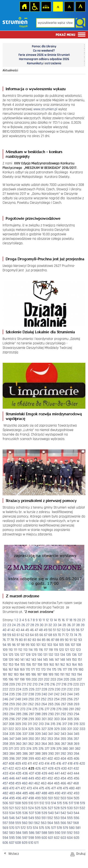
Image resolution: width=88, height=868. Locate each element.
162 (63, 665)
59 (9, 635)
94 (4, 645)
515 (59, 803)
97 (18, 645)
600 (44, 838)
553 (57, 818)
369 (77, 744)
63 (27, 635)
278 (53, 709)
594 (5, 838)
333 (82, 729)
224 (19, 689)
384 (12, 754)
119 (56, 650)
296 (12, 719)
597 (25, 838)
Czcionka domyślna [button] (58, 6)
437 (31, 773)
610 (31, 843)
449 (31, 778)
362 (31, 744)
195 (5, 679)
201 (40, 679)
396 (12, 759)
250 (31, 699)
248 (18, 699)
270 (5, 709)
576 (48, 828)
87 (53, 640)
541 (57, 813)
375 (35, 749)
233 (77, 689)
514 (54, 803)
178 (70, 670)
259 (12, 704)
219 (70, 684)
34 (60, 625)
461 (31, 783)
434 (12, 773)
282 (78, 709)
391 (57, 754)
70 (59, 635)
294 (77, 714)
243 (63, 694)
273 (23, 709)
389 (44, 754)
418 (70, 764)
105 (61, 645)
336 (19, 734)
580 (72, 828)
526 (44, 808)
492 (70, 793)
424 (24, 768)
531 (76, 808)
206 (73, 679)
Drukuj (81, 854)
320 (82, 724)
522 (18, 808)
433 (5, 773)
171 (33, 670)
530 (70, 808)
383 (5, 754)
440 (51, 773)
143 (34, 660)
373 (23, 749)
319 (76, 724)
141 (22, 660)
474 (35, 788)
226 (32, 689)
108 (78, 645)
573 (29, 828)
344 (70, 734)
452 (50, 778)
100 (33, 645)
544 (77, 813)
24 (14, 625)
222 (5, 689)
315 (53, 724)
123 (78, 650)
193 (74, 674)
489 (51, 793)
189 (51, 674)
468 (76, 783)
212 (29, 684)
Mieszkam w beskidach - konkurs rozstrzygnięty (34, 154)
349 (25, 739)
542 (63, 813)
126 (17, 655)
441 (57, 773)
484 (19, 793)
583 (12, 833)
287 (31, 714)
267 (64, 704)
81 (25, 640)
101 (38, 645)
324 (24, 729)
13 (51, 620)
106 (67, 645)
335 (12, 734)
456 (77, 778)
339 (38, 734)
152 (5, 665)
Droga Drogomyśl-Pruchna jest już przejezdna (45, 259)
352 (44, 739)
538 (38, 813)
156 (29, 665)
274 (29, 709)
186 (34, 674)
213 (35, 684)
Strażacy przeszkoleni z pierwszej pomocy (41, 501)
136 (74, 655)
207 (79, 679)
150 (74, 660)
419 (76, 764)
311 (30, 724)
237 (25, 694)
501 (51, 798)
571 (17, 828)
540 (51, 813)
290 (51, 714)
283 (5, 714)
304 (63, 719)
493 (77, 793)
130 (40, 655)
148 (63, 660)
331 (70, 729)
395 (5, 759)
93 (80, 640)
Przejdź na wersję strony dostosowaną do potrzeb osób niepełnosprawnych (35, 6)
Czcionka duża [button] (80, 6)
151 (80, 660)
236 (19, 694)
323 (18, 729)
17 (67, 620)
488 (44, 793)
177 (65, 670)
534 (12, 813)
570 (12, 828)
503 (63, 798)
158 (40, 665)
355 (63, 739)
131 (45, 655)
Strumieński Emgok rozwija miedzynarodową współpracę (44, 416)
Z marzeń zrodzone (22, 596)
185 (28, 674)
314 (47, 724)
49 (46, 630)
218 (64, 684)
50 (50, 630)
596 (19, 838)
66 (41, 635)
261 (25, 704)
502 (57, 798)
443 (70, 773)
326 (38, 729)
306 (77, 719)
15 (59, 620)
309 (18, 724)
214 (41, 684)
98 (23, 645)
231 (64, 689)
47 (36, 630)
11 (44, 620)
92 (75, 640)
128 (28, 655)
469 (5, 788)
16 (63, 620)
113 (25, 650)
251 (37, 699)
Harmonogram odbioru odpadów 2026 (44, 59)
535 (19, 813)
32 (50, 625)
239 (38, 694)
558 (11, 823)
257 (76, 699)
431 (70, 768)
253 (50, 699)
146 (51, 660)
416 (59, 764)
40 (4, 630)
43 (18, 630)
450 (38, 778)
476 (48, 788)
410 (24, 764)
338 (31, 734)
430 (64, 768)
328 (50, 729)
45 (27, 630)
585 (25, 833)
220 (76, 684)
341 (51, 734)
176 (59, 670)
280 (65, 709)
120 (61, 650)
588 (44, 833)
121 (67, 650)
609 (25, 843)
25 (19, 625)
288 (38, 714)
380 (65, 749)
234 (5, 694)
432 (76, 768)
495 (12, 798)
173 (43, 670)
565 (57, 823)
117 (46, 650)
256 (70, 699)
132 (51, 655)
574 (35, 828)
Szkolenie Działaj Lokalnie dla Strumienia (40, 332)
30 (42, 625)
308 (11, 724)
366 (57, 744)
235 (12, 694)
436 (25, 773)
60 (14, 635)
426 (38, 768)
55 (73, 630)
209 (12, 684)
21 (83, 620)
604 (70, 838)
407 (5, 764)
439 (44, 773)
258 (5, 704)
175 (54, 670)
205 (66, 679)
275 (35, 709)
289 (44, 714)
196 (11, 679)
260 (19, 704)
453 (57, 778)
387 (31, 754)
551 (44, 818)
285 (19, 714)
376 (41, 749)
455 (70, 778)
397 (18, 759)
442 (63, 773)
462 (37, 783)
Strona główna (24, 6)
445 (5, 778)
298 (25, 719)
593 (77, 833)
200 (34, 679)
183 (16, 674)
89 (62, 640)
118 (51, 650)
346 (5, 739)
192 (68, 674)
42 (13, 630)
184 (22, 674)
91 (71, 640)
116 (41, 650)
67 (46, 635)
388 (38, 754)
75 (80, 635)
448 (25, 778)
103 (50, 645)
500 (44, 798)
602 (57, 838)
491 (64, 793)
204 (60, 679)
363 (38, 744)
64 (32, 635)
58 (4, 635)
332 (76, 729)
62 (23, 635)
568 (76, 823)
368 (70, 744)
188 (45, 674)
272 (17, 709)
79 (16, 640)
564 (50, 823)
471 (17, 788)
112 (20, 650)
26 (23, 625)
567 (70, 823)
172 (38, 670)
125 (11, 655)
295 (5, 719)
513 (48, 803)
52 (59, 630)
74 (76, 635)
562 (37, 823)
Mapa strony (46, 6)
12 (47, 620)
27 (28, 625)
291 (57, 714)
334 (5, 734)
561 (31, 823)
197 (17, 679)
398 (25, 759)
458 (11, 783)
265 (51, 704)
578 (59, 828)
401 (44, 759)
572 (23, 828)
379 (59, 749)
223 (12, 689)
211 (24, 684)
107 (73, 645)
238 (31, 694)
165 (80, 665)
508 (18, 803)
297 (18, 719)
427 (44, 768)
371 (11, 749)
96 (14, 645)
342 (57, 734)
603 (63, 838)
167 (11, 670)
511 (36, 803)
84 (39, 640)
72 (67, 635)
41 (9, 630)
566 (63, 823)
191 (62, 674)
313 (41, 724)
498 (31, 798)
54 (68, 630)
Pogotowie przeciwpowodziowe (33, 218)
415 (53, 764)
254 (57, 699)
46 (32, 630)
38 (78, 625)
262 (31, 704)
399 (31, 759)
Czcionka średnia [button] (69, 6)
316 (59, 724)
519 (82, 803)
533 (5, 813)
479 (65, 788)
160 (52, 665)
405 (70, 759)
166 (5, 670)
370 (5, 749)
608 (18, 843)
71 (63, 635)
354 (57, 739)
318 (70, 724)
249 (25, 699)
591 (64, 833)
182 (10, 674)
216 (53, 684)
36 (69, 625)
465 (57, 783)
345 (77, 734)
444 (77, 773)
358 (5, 744)
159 (46, 665)
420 (82, 764)
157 (34, 665)
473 (29, 788)
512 (42, 803)
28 (32, 625)
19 (75, 620)
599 (38, 838)
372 (17, 749)
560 (25, 823)
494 (5, 798)
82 (30, 640)
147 (57, 660)
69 (55, 635)
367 (64, 744)
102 (44, 645)
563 (44, 823)
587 (38, 833)
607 (12, 843)
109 (5, 650)
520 (5, 808)
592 (70, 833)
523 (24, 808)
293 (70, 714)
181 (5, 674)
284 (12, 714)
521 (12, 808)
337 (25, 734)
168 (16, 670)
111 (15, 650)
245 (77, 694)
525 (38, 808)
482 (5, 793)
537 (31, 813)
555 (70, 818)
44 (23, 630)
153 (11, 665)
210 (18, 684)
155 (23, 665)
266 (57, 704)
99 (27, 645)
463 (44, 783)
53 (64, 630)
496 (19, 798)
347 (12, 739)
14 (55, 620)
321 (5, 729)
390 (51, 754)
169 (22, 670)
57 (82, 630)
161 (57, 665)
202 (47, 679)
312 (35, 724)
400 (38, 759)
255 (63, 699)
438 (38, 773)
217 (58, 684)
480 (72, 788)
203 (53, 679)
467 (70, 783)
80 (21, 640)
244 (70, 694)
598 (31, 838)
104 (55, 645)
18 (71, 620)
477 (54, 788)
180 (81, 670)
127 (22, 655)
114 (31, 650)
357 (76, 739)
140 (17, 660)
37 (73, 625)
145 (45, 660)
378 (53, 749)
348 (18, 739)
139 (11, 660)
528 (57, 808)
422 (11, 768)
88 (57, 640)
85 (44, 640)
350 (31, 739)
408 (11, 764)
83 (34, 640)
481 (78, 788)
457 (5, 783)
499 (38, 798)
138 (5, 660)
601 (51, 838)
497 (25, 798)
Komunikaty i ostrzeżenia (44, 63)
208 (5, 684)
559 (18, 823)
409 (18, 764)
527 (50, 808)
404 (63, 759)
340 (44, 734)
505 (77, 798)
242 (57, 694)
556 (77, 818)
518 (77, 803)
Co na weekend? (44, 51)
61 (18, 635)
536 (25, 813)
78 (12, 640)
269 (77, 704)
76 (4, 640)
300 (38, 719)
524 (31, 808)
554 (63, 818)
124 (5, 655)
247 (12, 699)
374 (29, 749)
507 (12, 803)
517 (71, 803)
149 (68, 660)
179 (75, 670)
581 (78, 828)
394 (77, 754)
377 (47, 749)
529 (63, 808)
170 (28, 670)
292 (63, 714)
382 (78, 749)
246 (5, 699)
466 (63, 783)
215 (47, 684)
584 (19, 833)
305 (70, 719)
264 (44, 704)
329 (57, 729)
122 (72, 650)
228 (44, 689)
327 (44, 729)
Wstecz (14, 854)
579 (65, 828)
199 (28, 679)
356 (70, 739)
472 (23, 788)
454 (63, 778)
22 (4, 625)
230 (57, 689)
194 (79, 674)
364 (44, 744)
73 (71, 635)
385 (19, 754)
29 (37, 625)
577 (54, 828)
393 (70, 754)
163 (68, 665)
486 (32, 793)
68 (50, 635)
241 (51, 694)
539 (44, 813)
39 (83, 625)
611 (36, 843)
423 (18, 768)
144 (40, 660)
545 (5, 818)
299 (31, 719)
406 (77, 759)
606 (5, 843)
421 (5, 768)
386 (25, 754)
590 (57, 833)
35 (64, 625)
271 (11, 709)
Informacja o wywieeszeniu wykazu (36, 89)
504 (70, 798)
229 (51, 689)
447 (18, 778)
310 (24, 724)
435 (19, 773)
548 (25, 818)
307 (5, 724)
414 (47, 764)
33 (55, 625)
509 (25, 803)
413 (41, 764)
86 (48, 640)
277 (47, 709)
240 (44, 694)
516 (65, 803)
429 (57, 768)
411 (30, 764)
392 (63, 754)
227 (38, 689)
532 (82, 808)
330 (63, 729)
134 (63, 655)
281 (71, 709)
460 (25, 783)
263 (38, 704)
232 (70, 689)
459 (18, 783)
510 (31, 803)
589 (51, 833)
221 (82, 684)
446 (12, 778)
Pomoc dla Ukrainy (44, 46)
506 (5, 803)
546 (12, 818)
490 (57, 793)
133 (57, 655)
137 (80, 655)
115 (36, 650)
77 (8, 640)
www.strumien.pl (45, 109)
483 (12, 793)
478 (59, 788)
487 (38, 793)
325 (31, 729)
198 (22, 679)
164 (74, 665)
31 (46, 625)
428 (51, 768)
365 (51, 744)
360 (19, 744)
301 (44, 719)
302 (50, 719)
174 (49, 670)
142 (28, 660)
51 (55, 630)
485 (25, 793)
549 (31, 818)
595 (12, 838)
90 (67, 640)
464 (50, 783)
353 (50, 739)
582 (5, 833)
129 (34, 655)
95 (9, 645)
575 (42, 828)
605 (77, 838)
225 (25, 689)
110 (11, 650)
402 (50, 759)
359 (12, 744)
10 (40, 620)
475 (42, 788)
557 (5, 823)
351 (37, 739)
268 (70, 704)
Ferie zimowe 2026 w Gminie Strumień (44, 55)
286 (25, 714)
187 (39, 674)
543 (70, 813)
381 (71, 749)
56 (78, 630)
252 (44, 699)
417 (64, 764)
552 (50, 818)
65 (37, 635)
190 (57, 674)
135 (68, 655)
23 (9, 625)
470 (12, 788)
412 (35, 764)
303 (57, 719)
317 (64, 724)
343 (63, 734)
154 (17, 665)
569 (5, 828)
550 (38, 818)
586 (32, 833)
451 (44, 778)
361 (25, 744)
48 (41, 630)
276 (41, 709)
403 (57, 759)
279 (59, 709)
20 (79, 620)
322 (11, 729)
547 (18, 818)
